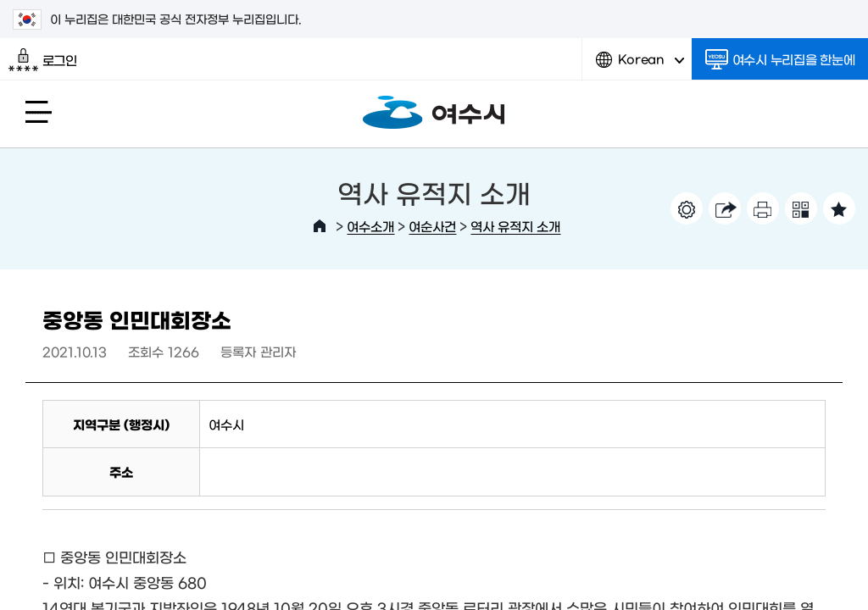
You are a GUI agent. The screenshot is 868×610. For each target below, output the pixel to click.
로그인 (43, 60)
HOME (320, 226)
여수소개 (370, 226)
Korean (640, 66)
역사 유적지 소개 (515, 226)
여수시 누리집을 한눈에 (780, 59)
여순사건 (432, 226)
